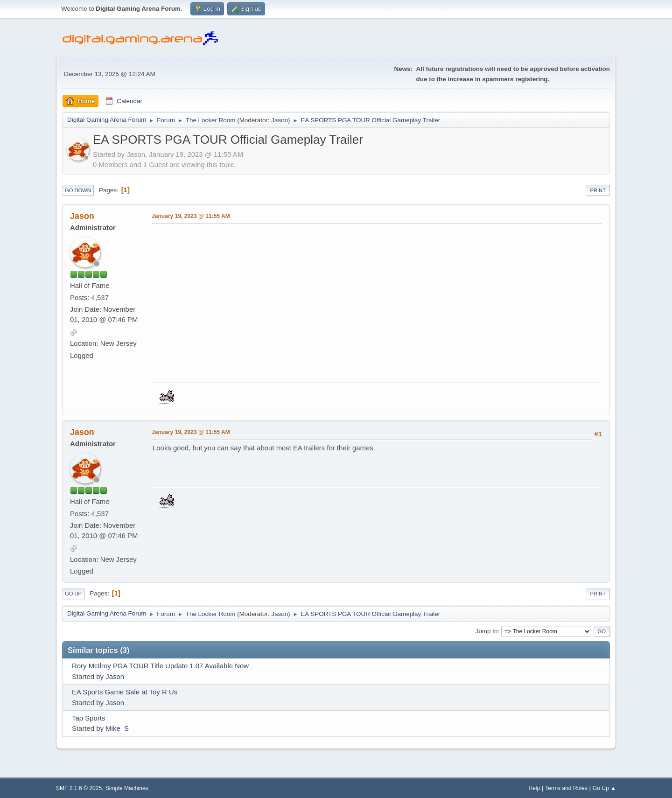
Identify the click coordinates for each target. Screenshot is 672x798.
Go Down (78, 190)
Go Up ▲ (604, 788)
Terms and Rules (566, 788)
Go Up (73, 594)
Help (534, 788)
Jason (280, 120)
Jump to (487, 631)
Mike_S (117, 728)
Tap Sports (88, 718)
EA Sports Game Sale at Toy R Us (125, 692)
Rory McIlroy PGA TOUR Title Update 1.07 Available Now (160, 666)
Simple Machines (127, 788)
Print (598, 190)
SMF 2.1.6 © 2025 (79, 788)
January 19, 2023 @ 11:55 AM (191, 216)
